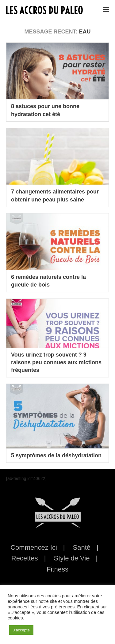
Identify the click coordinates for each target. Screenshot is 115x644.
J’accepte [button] (21, 630)
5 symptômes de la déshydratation (56, 455)
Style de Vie (72, 558)
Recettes (25, 558)
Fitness (57, 569)
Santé (82, 547)
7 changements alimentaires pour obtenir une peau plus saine (55, 195)
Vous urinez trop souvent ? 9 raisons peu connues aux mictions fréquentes (56, 362)
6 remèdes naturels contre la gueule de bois (48, 281)
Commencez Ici (34, 547)
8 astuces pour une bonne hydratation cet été (45, 110)
